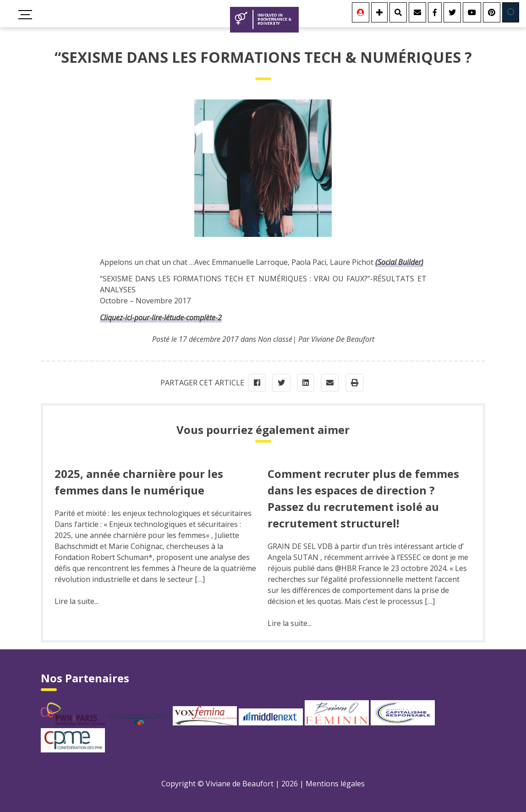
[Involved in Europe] (511, 12)
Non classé (275, 339)
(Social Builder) (399, 262)
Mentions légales (335, 784)
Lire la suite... (77, 601)
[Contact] (417, 12)
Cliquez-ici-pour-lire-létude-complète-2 (161, 318)
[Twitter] (452, 12)
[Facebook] (435, 12)
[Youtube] (472, 12)
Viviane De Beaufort (343, 339)
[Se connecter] (361, 12)
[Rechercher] (398, 12)
